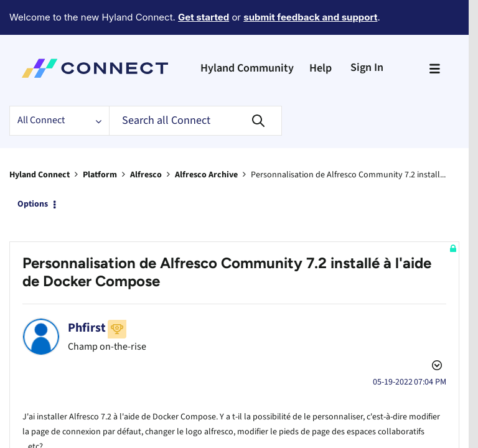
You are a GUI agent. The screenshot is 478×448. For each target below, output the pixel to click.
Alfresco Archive (206, 141)
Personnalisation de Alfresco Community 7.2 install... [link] (348, 141)
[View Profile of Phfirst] (87, 269)
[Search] (195, 86)
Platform (100, 141)
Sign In (367, 33)
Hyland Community (247, 34)
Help (321, 34)
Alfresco (146, 141)
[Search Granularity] (59, 86)
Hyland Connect (40, 141)
